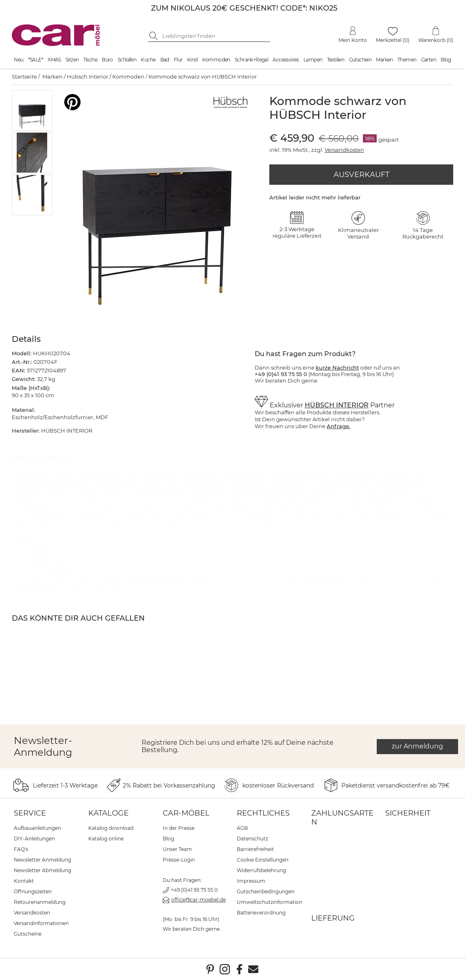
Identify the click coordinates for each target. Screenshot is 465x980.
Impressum (251, 881)
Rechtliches (263, 813)
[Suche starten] (154, 36)
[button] (32, 110)
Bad (165, 60)
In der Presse (179, 828)
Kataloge (108, 813)
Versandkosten (344, 150)
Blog (446, 60)
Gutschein (360, 60)
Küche (148, 60)
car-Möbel (186, 813)
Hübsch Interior (87, 77)
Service (30, 813)
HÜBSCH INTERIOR (337, 405)
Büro (107, 60)
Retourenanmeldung (40, 902)
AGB (242, 828)
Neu (19, 60)
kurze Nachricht (337, 367)
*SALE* (36, 60)
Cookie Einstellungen (263, 860)
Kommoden (216, 60)
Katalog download (111, 828)
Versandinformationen (41, 923)
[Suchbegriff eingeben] (215, 36)
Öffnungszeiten (33, 891)
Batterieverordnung (261, 913)
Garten (429, 60)
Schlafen (127, 60)
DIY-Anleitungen (34, 839)
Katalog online (106, 839)
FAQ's (21, 849)
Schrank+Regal (251, 60)
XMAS (54, 60)
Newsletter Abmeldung (43, 870)
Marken (384, 60)
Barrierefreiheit (255, 849)
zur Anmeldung (417, 746)
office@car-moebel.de (199, 900)
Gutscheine (28, 934)
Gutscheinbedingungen (266, 891)
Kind (192, 60)
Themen (407, 60)
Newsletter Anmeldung (43, 860)
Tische (90, 60)
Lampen (313, 60)
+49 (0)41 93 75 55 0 (194, 890)
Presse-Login (179, 860)
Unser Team (177, 849)
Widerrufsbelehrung (261, 870)
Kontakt (24, 881)
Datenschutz (252, 839)
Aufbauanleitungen (37, 828)
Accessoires (286, 60)
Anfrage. (338, 426)
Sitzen (72, 60)
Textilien (336, 60)
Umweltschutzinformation (270, 902)
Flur (178, 60)
